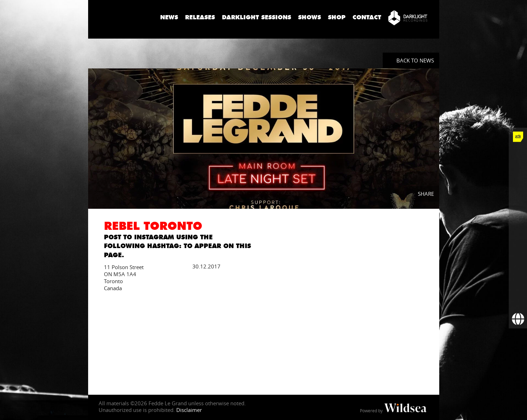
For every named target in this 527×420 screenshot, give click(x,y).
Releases (200, 17)
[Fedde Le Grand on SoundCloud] (518, 228)
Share (426, 194)
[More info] (518, 283)
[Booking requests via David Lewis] (518, 319)
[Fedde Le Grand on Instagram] (518, 192)
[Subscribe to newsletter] (518, 301)
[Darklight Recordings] (408, 18)
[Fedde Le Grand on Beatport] (518, 265)
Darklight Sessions (256, 17)
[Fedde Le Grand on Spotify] (518, 246)
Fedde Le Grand (121, 17)
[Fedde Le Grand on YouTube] (518, 210)
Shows (309, 17)
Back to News (415, 60)
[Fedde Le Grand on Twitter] (518, 173)
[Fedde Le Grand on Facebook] (518, 155)
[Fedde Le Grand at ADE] (518, 137)
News (169, 17)
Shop (337, 17)
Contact (367, 17)
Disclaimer (189, 410)
